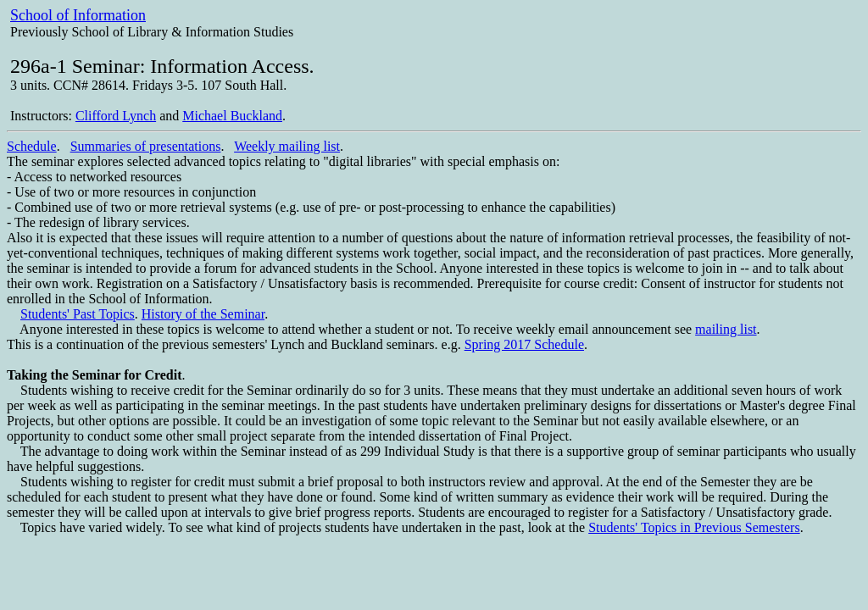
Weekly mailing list (287, 146)
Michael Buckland (232, 116)
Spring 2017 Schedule (524, 344)
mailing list (726, 329)
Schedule (32, 146)
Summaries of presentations (146, 146)
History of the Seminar (203, 314)
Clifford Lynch (116, 116)
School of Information (78, 15)
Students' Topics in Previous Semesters (694, 527)
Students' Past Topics (78, 314)
